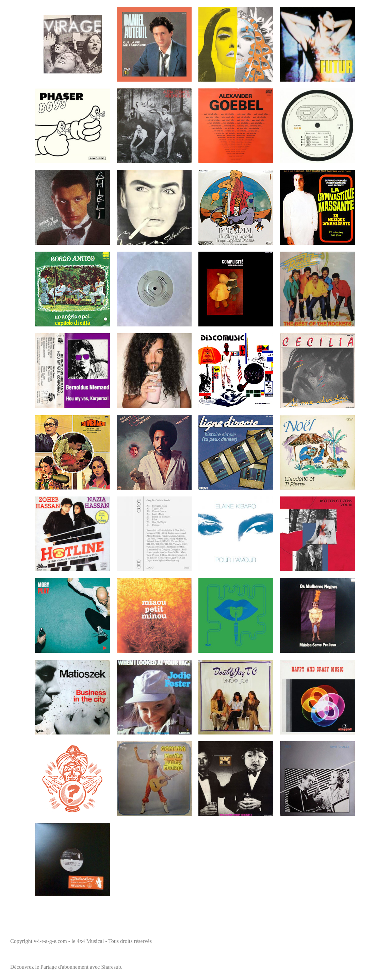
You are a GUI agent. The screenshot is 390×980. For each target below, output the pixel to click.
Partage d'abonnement (64, 967)
